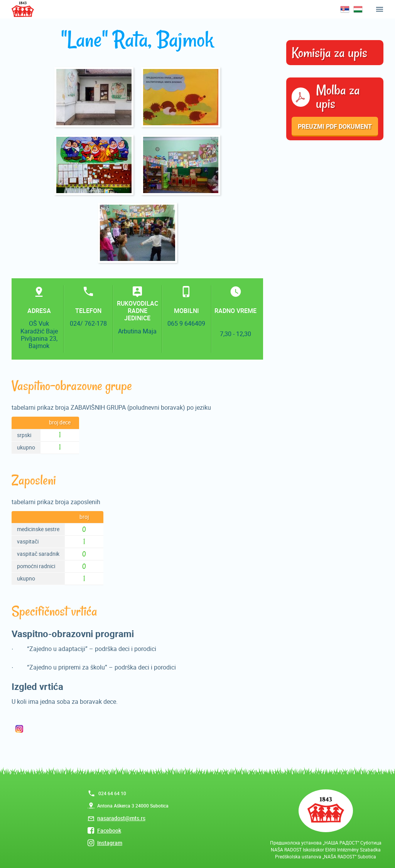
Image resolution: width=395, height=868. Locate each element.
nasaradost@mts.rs (121, 818)
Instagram (110, 843)
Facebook (109, 830)
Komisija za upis (329, 53)
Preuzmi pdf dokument (335, 126)
